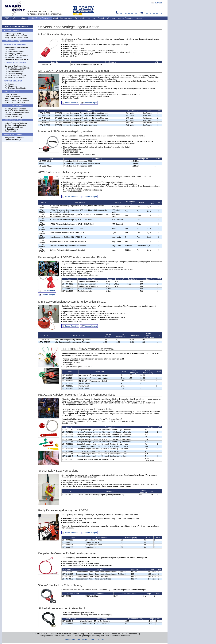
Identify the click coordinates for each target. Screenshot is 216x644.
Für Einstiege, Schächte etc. (15, 88)
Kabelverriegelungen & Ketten (17, 59)
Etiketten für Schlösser (13, 115)
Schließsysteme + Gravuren (15, 109)
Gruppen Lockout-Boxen (14, 127)
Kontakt (157, 3)
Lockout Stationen (11, 129)
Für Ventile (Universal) (13, 57)
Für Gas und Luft (11, 84)
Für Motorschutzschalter (14, 72)
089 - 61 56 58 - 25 (151, 14)
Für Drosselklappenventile (14, 52)
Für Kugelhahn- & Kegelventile (16, 56)
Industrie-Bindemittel (126, 18)
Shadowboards (10, 131)
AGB (93, 639)
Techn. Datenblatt (72, 103)
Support (140, 18)
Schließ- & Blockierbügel (14, 117)
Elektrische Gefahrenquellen (15, 66)
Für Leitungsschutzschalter (15, 70)
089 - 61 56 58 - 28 (127, 14)
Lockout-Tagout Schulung (14, 34)
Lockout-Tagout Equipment (40, 18)
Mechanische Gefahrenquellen (16, 48)
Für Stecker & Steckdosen (15, 78)
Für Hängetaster (11, 86)
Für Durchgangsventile (13, 54)
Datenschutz (83, 639)
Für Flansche (10, 50)
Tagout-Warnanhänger (13, 139)
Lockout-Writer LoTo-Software (16, 36)
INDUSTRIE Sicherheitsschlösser (17, 111)
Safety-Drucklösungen (106, 18)
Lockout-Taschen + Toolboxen (16, 123)
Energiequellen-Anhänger (14, 138)
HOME (6, 18)
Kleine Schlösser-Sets (13, 96)
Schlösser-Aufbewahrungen (15, 125)
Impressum (70, 639)
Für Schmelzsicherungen (14, 74)
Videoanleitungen (90, 103)
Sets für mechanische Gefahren (17, 100)
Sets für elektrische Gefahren (16, 98)
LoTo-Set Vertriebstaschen (15, 102)
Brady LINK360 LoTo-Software (16, 37)
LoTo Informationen (19, 18)
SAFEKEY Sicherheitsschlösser (17, 113)
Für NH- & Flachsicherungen (15, 76)
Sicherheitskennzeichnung (85, 18)
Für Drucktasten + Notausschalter (17, 68)
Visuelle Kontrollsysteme (62, 18)
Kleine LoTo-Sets (11, 95)
